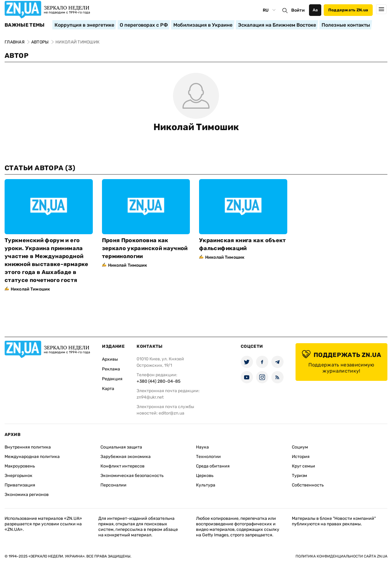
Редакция (112, 379)
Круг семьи (303, 466)
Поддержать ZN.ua (348, 10)
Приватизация (20, 485)
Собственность (308, 485)
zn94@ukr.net (150, 397)
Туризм (300, 476)
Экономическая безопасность (132, 476)
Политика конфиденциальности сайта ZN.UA (341, 556)
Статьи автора (40, 168)
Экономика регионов (27, 495)
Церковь (205, 476)
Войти (298, 10)
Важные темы (25, 25)
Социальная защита (121, 447)
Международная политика (32, 457)
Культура (206, 485)
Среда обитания (213, 466)
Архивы (110, 359)
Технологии (208, 457)
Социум (300, 447)
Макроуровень (20, 466)
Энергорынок (19, 476)
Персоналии (113, 485)
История (301, 457)
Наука (202, 447)
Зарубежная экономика (126, 457)
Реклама (111, 369)
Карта (108, 389)
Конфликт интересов (123, 466)
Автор (17, 56)
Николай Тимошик (196, 127)
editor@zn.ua (171, 413)
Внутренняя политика (28, 447)
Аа (315, 10)
